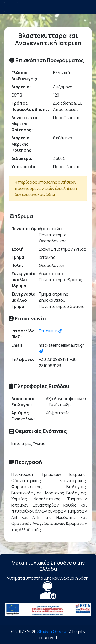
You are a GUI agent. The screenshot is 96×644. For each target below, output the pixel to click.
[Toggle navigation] (11, 7)
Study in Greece (52, 631)
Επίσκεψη (51, 331)
